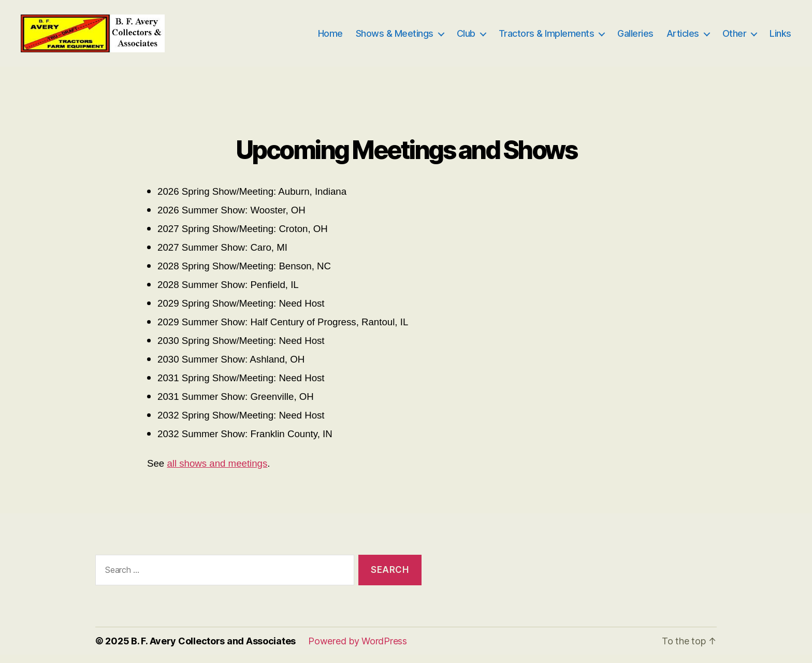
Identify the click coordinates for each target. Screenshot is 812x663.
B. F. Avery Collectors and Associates (213, 649)
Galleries (635, 38)
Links (780, 38)
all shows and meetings (217, 472)
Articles (683, 38)
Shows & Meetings (395, 38)
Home (330, 38)
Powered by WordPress (358, 649)
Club (466, 38)
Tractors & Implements (547, 38)
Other (735, 38)
